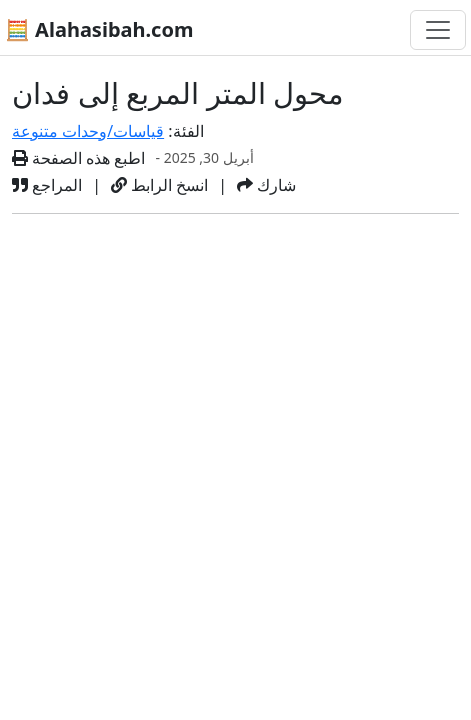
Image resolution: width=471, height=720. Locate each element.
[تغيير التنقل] (438, 30)
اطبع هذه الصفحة (79, 158)
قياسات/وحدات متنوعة (88, 131)
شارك (266, 185)
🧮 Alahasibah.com (99, 29)
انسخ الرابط (159, 185)
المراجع (47, 185)
